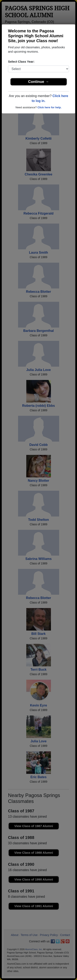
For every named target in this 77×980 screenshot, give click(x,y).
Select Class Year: (21, 62)
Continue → (38, 82)
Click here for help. (49, 107)
